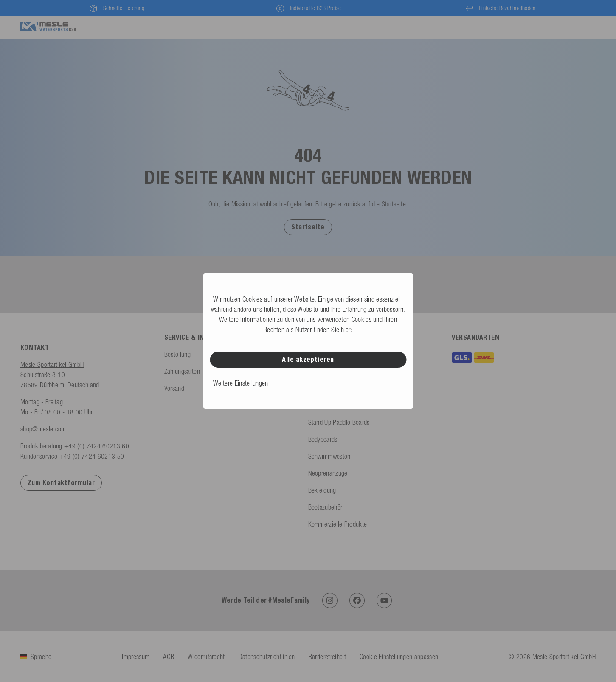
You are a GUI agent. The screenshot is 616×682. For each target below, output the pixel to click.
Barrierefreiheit (327, 657)
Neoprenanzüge (328, 473)
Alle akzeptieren (308, 359)
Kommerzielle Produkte (338, 524)
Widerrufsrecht (206, 657)
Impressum (136, 657)
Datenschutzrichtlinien (267, 657)
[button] (308, 227)
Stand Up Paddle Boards (339, 422)
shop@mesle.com (43, 429)
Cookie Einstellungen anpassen (399, 657)
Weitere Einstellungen (241, 383)
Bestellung (177, 354)
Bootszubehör (325, 507)
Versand (174, 388)
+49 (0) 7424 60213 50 (91, 456)
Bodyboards (323, 439)
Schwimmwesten (329, 456)
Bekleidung (322, 490)
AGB (169, 657)
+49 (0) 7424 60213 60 (97, 446)
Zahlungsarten (182, 371)
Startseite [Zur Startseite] (308, 227)
